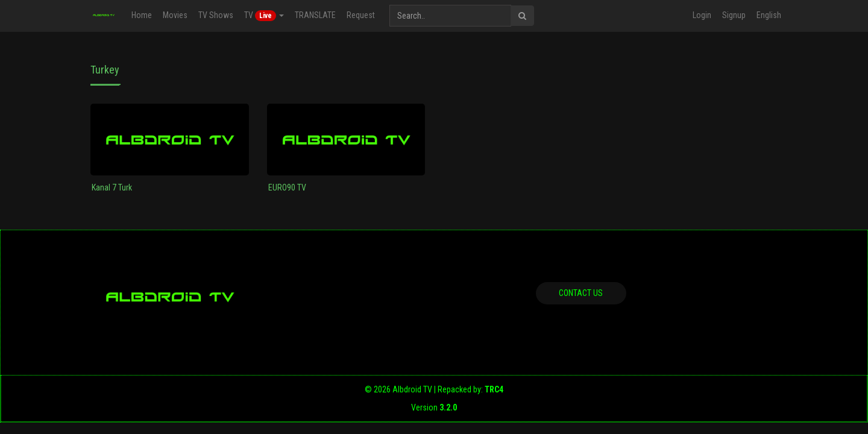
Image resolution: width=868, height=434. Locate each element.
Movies (175, 15)
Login (702, 15)
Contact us (581, 293)
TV (264, 16)
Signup (734, 15)
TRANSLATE (315, 15)
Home (142, 15)
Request (361, 15)
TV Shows (216, 15)
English (769, 15)
